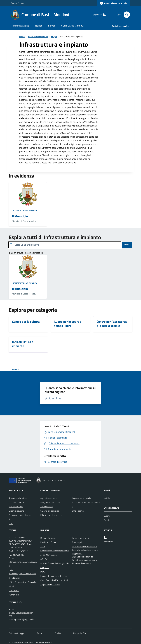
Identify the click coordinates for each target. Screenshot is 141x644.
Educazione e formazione (51, 515)
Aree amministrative (18, 498)
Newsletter (109, 541)
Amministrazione (20, 26)
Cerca (127, 245)
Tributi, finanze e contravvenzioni (86, 504)
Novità (39, 26)
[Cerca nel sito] (126, 15)
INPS (43, 572)
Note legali (77, 542)
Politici (12, 519)
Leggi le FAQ (78, 553)
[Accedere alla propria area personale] (113, 3)
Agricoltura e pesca (49, 498)
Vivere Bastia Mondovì (72, 26)
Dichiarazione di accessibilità (84, 546)
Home (22, 37)
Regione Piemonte (18, 3)
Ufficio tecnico (78, 511)
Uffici (11, 523)
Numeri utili (14, 595)
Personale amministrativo (20, 515)
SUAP (43, 546)
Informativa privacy (81, 538)
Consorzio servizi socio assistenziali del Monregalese (55, 553)
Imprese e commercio (81, 498)
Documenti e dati (16, 502)
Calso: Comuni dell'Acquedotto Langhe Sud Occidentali (54, 582)
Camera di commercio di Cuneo (54, 576)
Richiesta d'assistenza (82, 563)
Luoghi (54, 37)
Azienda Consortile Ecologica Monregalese (55, 565)
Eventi (107, 520)
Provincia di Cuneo (48, 542)
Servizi (51, 26)
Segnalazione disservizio (83, 557)
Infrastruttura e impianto (24, 211)
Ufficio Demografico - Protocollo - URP (23, 584)
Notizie (107, 498)
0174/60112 (23, 551)
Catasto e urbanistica (50, 511)
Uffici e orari (14, 590)
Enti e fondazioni (16, 507)
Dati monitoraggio (17, 633)
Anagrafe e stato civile (50, 502)
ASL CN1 (44, 559)
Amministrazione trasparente (85, 550)
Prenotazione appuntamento (85, 560)
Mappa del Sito (80, 633)
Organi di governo (16, 511)
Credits (58, 633)
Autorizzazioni (46, 507)
